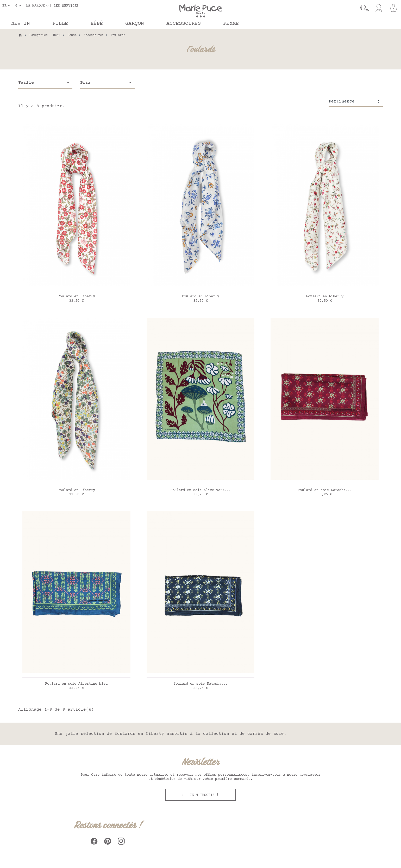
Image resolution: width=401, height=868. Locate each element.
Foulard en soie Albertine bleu (76, 684)
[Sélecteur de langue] (7, 6)
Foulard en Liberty (76, 297)
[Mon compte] (379, 8)
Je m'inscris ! (203, 795)
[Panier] (393, 8)
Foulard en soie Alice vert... (200, 490)
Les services (66, 6)
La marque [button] (35, 6)
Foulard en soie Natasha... (325, 490)
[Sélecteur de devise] (19, 6)
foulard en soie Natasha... (200, 684)
